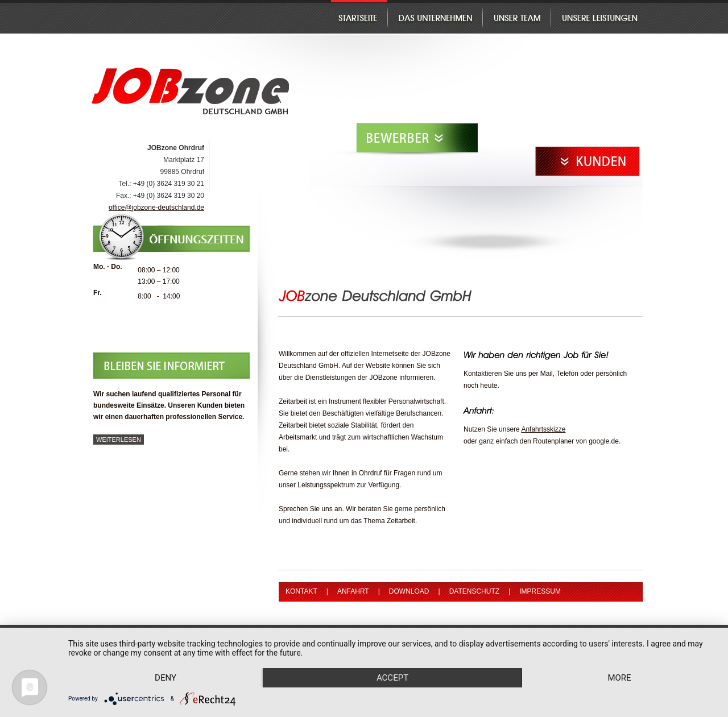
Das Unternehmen (435, 17)
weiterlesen (119, 440)
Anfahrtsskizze (543, 429)
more (619, 678)
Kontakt (301, 591)
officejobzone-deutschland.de (156, 208)
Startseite (359, 17)
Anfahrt (353, 591)
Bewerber (418, 138)
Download (409, 591)
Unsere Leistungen (597, 17)
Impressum (540, 591)
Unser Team (516, 17)
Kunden (588, 162)
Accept (392, 678)
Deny (166, 678)
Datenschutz (474, 591)
